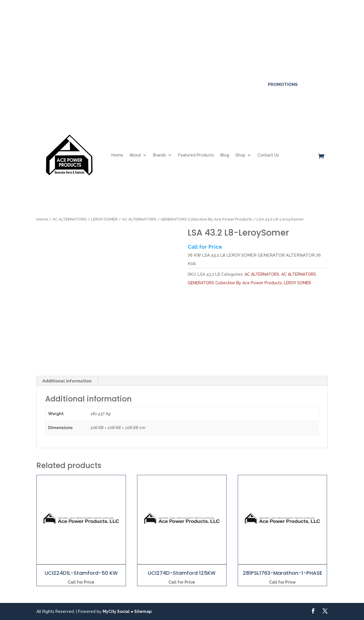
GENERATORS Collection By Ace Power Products (206, 219)
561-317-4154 (56, 85)
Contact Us (268, 155)
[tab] (67, 381)
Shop (240, 155)
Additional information (67, 381)
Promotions (283, 85)
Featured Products (196, 155)
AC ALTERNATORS (70, 219)
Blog (225, 155)
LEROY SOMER (104, 219)
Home (117, 155)
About (135, 155)
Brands (160, 155)
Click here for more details (188, 28)
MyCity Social (116, 611)
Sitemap (143, 611)
